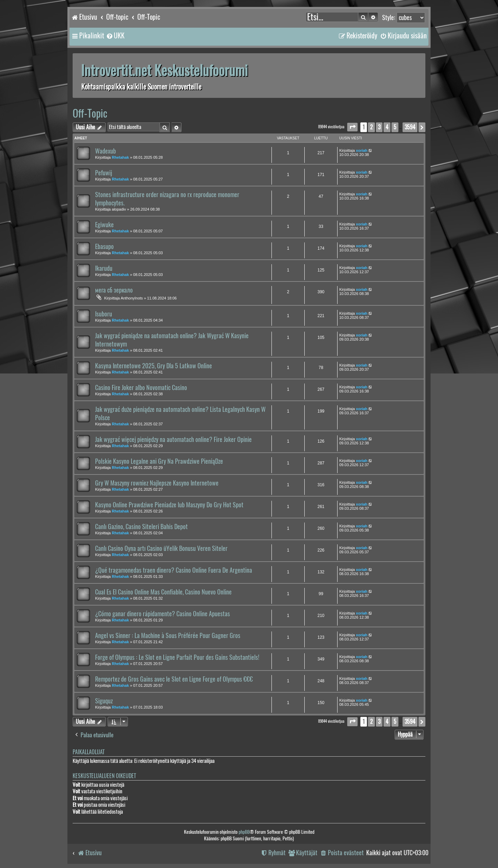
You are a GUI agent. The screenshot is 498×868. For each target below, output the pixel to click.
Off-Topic (90, 113)
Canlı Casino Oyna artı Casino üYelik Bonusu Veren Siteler (161, 548)
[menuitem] (115, 36)
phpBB (244, 832)
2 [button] (371, 127)
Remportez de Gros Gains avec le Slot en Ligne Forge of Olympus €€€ (174, 679)
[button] (352, 127)
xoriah (362, 150)
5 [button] (395, 127)
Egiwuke (104, 225)
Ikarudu (104, 268)
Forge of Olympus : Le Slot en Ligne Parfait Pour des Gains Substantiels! (177, 657)
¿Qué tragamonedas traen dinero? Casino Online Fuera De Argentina (174, 570)
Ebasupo (104, 247)
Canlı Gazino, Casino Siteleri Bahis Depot (141, 527)
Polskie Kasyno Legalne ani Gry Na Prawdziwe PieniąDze (159, 461)
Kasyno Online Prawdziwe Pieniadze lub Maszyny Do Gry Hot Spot (169, 505)
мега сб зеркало (114, 290)
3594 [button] (410, 127)
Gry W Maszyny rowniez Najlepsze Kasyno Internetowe (157, 483)
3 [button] (379, 127)
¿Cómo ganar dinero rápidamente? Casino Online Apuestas (163, 614)
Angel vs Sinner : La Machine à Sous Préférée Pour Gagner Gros (168, 636)
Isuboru (104, 314)
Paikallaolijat (89, 752)
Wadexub (105, 151)
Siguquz (104, 701)
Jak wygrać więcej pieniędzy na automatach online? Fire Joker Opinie (173, 440)
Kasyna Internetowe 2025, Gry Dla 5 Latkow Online (154, 366)
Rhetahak (120, 157)
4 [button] (387, 127)
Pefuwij (104, 173)
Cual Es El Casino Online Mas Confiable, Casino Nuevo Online (163, 592)
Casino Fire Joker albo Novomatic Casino (141, 388)
